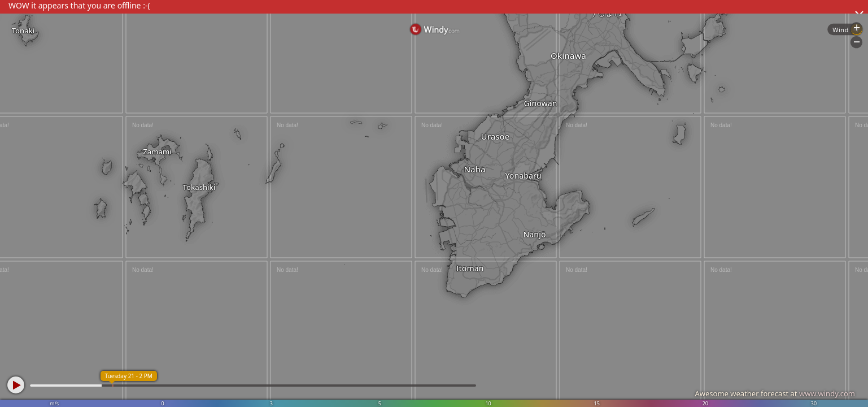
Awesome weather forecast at (775, 393)
